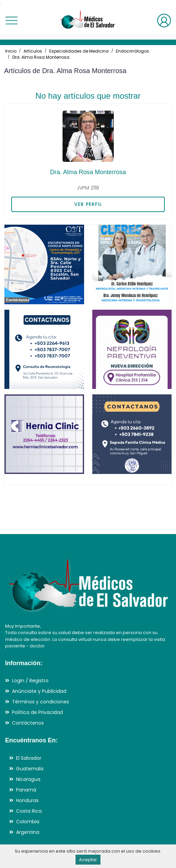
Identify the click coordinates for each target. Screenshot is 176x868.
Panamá (26, 790)
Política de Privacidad (37, 712)
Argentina (28, 832)
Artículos (33, 51)
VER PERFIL (88, 204)
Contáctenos (28, 723)
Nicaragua (28, 779)
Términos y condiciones (40, 702)
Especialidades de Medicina (79, 51)
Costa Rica (29, 811)
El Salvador (29, 758)
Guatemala (30, 769)
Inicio (11, 51)
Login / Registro (30, 681)
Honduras (27, 800)
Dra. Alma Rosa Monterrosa (41, 57)
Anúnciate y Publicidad (39, 691)
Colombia (28, 822)
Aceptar (88, 860)
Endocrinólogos (132, 51)
